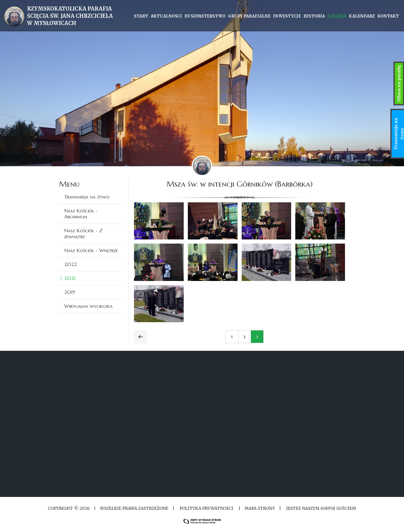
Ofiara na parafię (399, 84)
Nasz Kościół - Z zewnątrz (83, 233)
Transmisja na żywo (87, 197)
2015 (70, 292)
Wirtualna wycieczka (88, 306)
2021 (70, 278)
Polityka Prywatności (206, 508)
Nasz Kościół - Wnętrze (91, 250)
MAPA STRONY (260, 508)
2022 (70, 264)
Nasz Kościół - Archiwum (81, 214)
